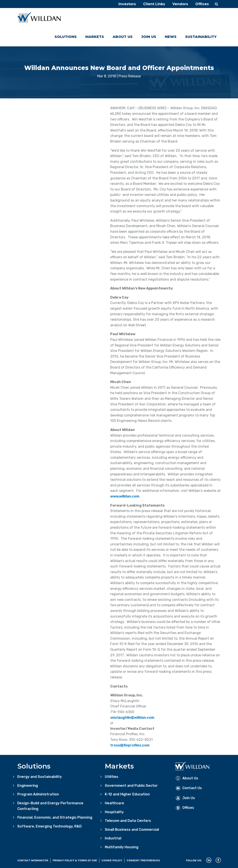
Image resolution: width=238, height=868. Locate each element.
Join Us (149, 37)
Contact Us (189, 788)
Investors (127, 4)
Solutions (66, 37)
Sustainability (201, 37)
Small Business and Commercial (132, 830)
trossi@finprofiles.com (130, 745)
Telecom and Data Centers (128, 821)
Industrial (113, 838)
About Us (123, 37)
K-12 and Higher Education (127, 794)
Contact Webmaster (33, 860)
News (171, 37)
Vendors (180, 4)
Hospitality (114, 812)
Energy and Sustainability (40, 777)
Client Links (154, 4)
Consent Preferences (143, 860)
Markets (95, 37)
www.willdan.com (125, 496)
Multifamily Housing (122, 847)
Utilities (112, 777)
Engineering (28, 786)
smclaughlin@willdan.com (132, 718)
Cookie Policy (112, 860)
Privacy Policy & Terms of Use (75, 860)
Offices (202, 4)
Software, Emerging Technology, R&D (49, 826)
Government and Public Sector (131, 786)
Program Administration (38, 794)
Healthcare (114, 803)
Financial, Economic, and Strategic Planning (55, 817)
